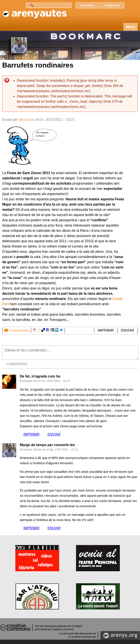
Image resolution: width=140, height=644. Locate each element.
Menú (131, 27)
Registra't (112, 5)
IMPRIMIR (106, 330)
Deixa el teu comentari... (70, 353)
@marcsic (27, 120)
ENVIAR (128, 330)
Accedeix (88, 5)
